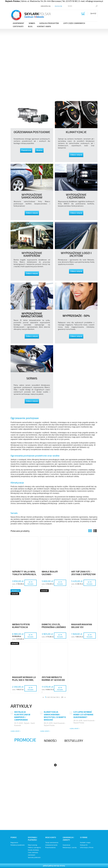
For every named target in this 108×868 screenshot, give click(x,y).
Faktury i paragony (34, 847)
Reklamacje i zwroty (70, 847)
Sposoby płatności (34, 857)
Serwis (32, 378)
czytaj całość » (16, 731)
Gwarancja (66, 845)
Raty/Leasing (33, 845)
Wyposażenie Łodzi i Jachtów (76, 254)
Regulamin (14, 842)
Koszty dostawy (33, 850)
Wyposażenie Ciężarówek (76, 196)
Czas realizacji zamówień (33, 854)
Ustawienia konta (51, 845)
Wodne (39, 150)
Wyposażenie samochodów (32, 196)
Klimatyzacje (76, 132)
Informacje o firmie (87, 847)
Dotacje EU (84, 845)
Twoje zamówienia (52, 842)
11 (63, 697)
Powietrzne (26, 150)
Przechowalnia (50, 847)
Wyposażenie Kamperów (32, 254)
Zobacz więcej (76, 155)
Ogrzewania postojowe (32, 132)
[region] (54, 39)
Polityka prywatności (18, 845)
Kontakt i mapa (85, 842)
